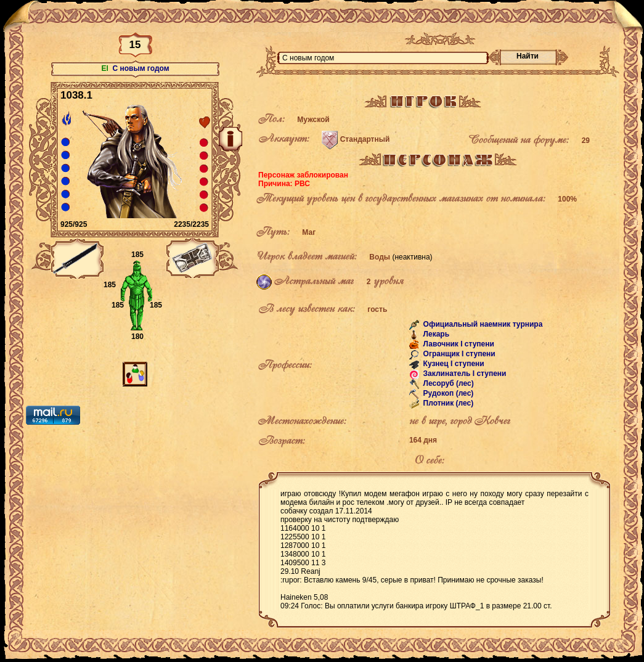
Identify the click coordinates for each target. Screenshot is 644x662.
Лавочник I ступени (458, 344)
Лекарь (435, 334)
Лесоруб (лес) (447, 383)
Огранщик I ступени (458, 354)
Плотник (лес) (447, 403)
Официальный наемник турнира (482, 324)
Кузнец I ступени (453, 364)
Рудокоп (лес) (447, 393)
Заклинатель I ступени (463, 374)
